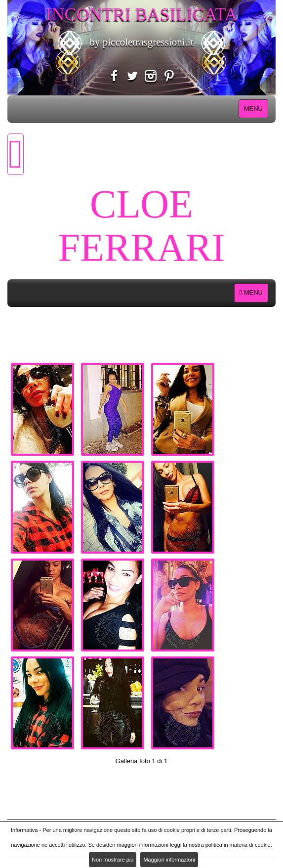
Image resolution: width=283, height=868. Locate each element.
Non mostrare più (113, 860)
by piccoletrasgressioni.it (141, 42)
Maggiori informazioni (169, 860)
